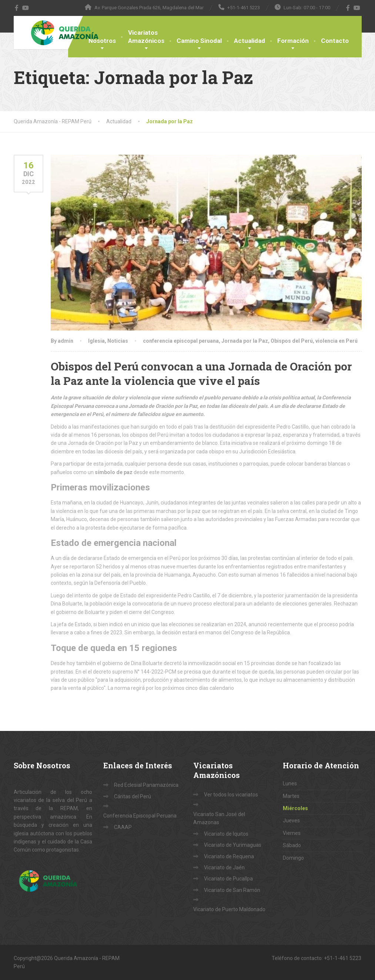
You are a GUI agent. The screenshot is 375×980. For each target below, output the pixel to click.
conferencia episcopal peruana (181, 341)
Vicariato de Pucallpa (228, 879)
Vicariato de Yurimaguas (233, 845)
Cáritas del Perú (133, 796)
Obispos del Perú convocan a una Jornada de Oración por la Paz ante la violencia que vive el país (201, 373)
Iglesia (96, 341)
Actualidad (250, 41)
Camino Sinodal (199, 41)
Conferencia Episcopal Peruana (140, 816)
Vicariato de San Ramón (232, 890)
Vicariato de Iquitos (226, 834)
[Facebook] (17, 8)
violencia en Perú (337, 341)
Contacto (335, 41)
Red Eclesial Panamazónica (146, 785)
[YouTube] (26, 8)
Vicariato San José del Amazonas (219, 818)
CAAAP (123, 827)
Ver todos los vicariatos (231, 795)
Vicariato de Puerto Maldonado (229, 909)
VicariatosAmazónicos (146, 37)
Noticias (118, 341)
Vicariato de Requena (229, 856)
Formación (293, 41)
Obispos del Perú (292, 341)
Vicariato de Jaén (224, 867)
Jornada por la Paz (245, 341)
